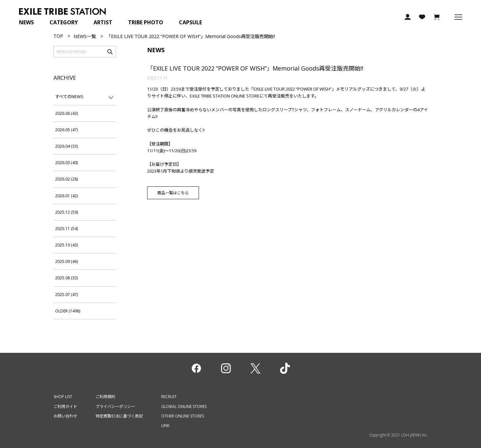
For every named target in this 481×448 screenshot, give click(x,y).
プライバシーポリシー (115, 406)
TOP (58, 36)
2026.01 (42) (66, 196)
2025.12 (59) (66, 212)
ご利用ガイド (65, 406)
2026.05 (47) (66, 130)
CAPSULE (190, 22)
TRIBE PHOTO (146, 22)
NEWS (26, 22)
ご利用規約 (105, 397)
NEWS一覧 (85, 36)
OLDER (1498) (68, 311)
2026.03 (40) (66, 163)
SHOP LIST (63, 397)
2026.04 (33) (66, 146)
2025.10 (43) (66, 245)
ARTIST (103, 22)
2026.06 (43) (66, 113)
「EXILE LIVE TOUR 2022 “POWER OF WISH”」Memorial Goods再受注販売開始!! (255, 68)
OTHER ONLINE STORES (183, 416)
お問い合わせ (65, 416)
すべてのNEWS (69, 96)
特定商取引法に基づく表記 (119, 416)
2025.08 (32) (66, 278)
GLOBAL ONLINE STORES (184, 406)
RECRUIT (169, 397)
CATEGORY (64, 22)
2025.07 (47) (66, 295)
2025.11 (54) (66, 229)
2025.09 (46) (66, 261)
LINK (165, 426)
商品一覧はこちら (173, 193)
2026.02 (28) (66, 179)
